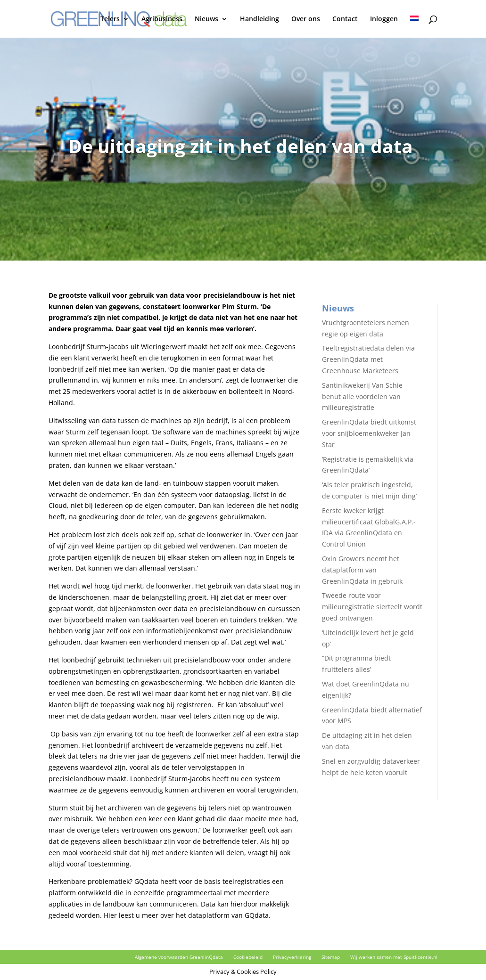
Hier (110, 915)
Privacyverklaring (292, 957)
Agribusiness (162, 19)
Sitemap (331, 957)
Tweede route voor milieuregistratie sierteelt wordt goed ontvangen (372, 607)
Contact (345, 19)
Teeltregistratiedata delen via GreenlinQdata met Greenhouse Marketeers (368, 359)
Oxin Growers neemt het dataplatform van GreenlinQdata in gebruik (362, 570)
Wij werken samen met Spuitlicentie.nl (394, 957)
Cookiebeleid (248, 957)
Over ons (306, 19)
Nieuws (206, 19)
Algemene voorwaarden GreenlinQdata (179, 957)
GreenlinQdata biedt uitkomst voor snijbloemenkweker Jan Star (369, 433)
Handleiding (259, 19)
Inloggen (384, 19)
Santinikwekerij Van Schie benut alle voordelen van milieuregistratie (362, 396)
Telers (110, 19)
